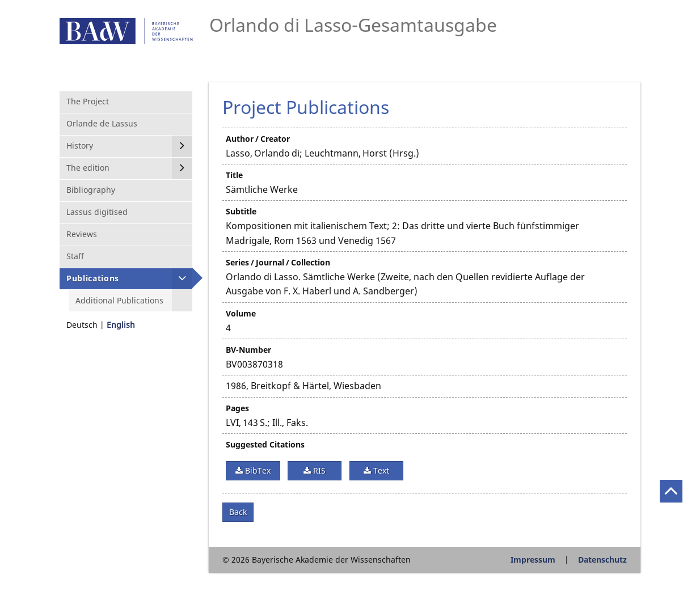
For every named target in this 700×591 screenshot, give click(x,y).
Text (380, 470)
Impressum (533, 560)
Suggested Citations (265, 444)
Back (238, 512)
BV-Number (248, 350)
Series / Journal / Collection (278, 262)
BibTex (257, 470)
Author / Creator (258, 139)
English (121, 325)
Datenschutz (602, 560)
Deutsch (82, 325)
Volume (241, 313)
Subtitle (241, 211)
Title (234, 175)
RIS (318, 470)
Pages (237, 408)
